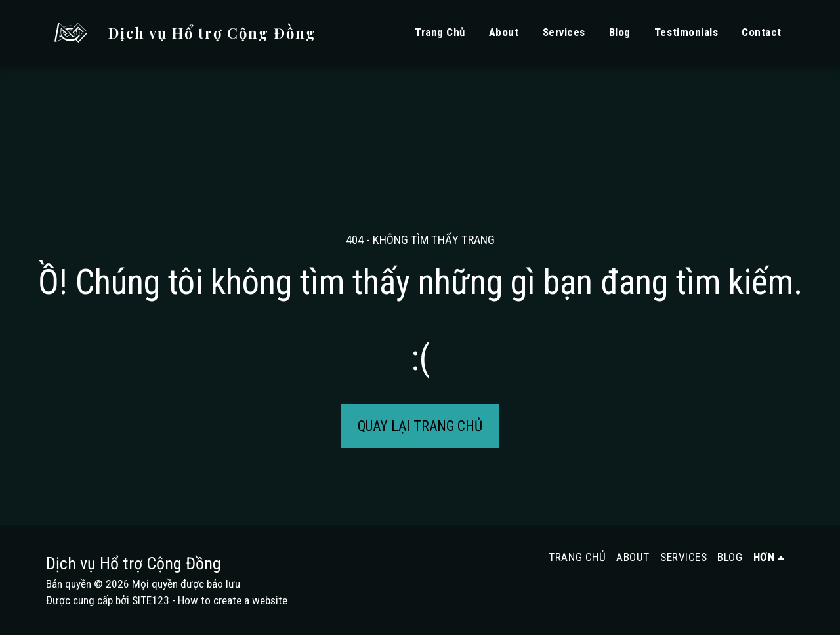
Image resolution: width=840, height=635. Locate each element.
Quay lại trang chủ (420, 426)
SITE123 (151, 600)
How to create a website (233, 600)
